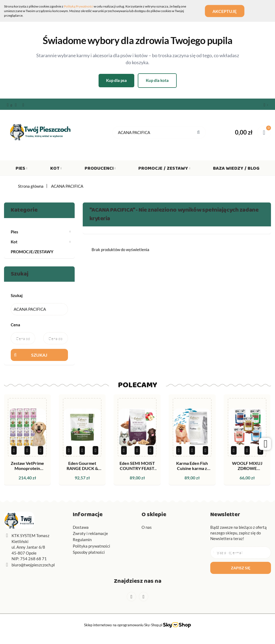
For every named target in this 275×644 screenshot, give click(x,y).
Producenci (100, 169)
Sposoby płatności (89, 552)
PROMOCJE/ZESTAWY (32, 252)
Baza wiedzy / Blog (236, 169)
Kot (56, 169)
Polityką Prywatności (79, 6)
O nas (147, 527)
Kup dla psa (116, 80)
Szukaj (39, 355)
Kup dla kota (157, 80)
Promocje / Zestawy (164, 169)
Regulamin (82, 540)
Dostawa (81, 527)
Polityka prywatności (91, 546)
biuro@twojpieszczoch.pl (33, 565)
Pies (21, 169)
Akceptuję (225, 11)
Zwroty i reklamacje (90, 533)
